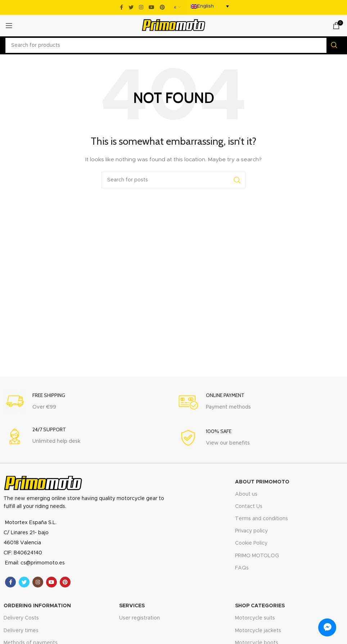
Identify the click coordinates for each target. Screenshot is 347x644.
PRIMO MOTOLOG (257, 556)
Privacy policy (251, 531)
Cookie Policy (251, 543)
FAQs (242, 568)
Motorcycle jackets (258, 631)
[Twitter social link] (131, 7)
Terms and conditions (262, 519)
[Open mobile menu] (9, 26)
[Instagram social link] (141, 7)
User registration (139, 618)
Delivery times (21, 631)
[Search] (173, 45)
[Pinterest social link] (162, 7)
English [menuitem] (206, 6)
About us (246, 494)
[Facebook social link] (121, 7)
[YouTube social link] (152, 7)
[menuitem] (210, 6)
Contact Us (249, 506)
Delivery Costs (21, 618)
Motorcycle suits (255, 618)
